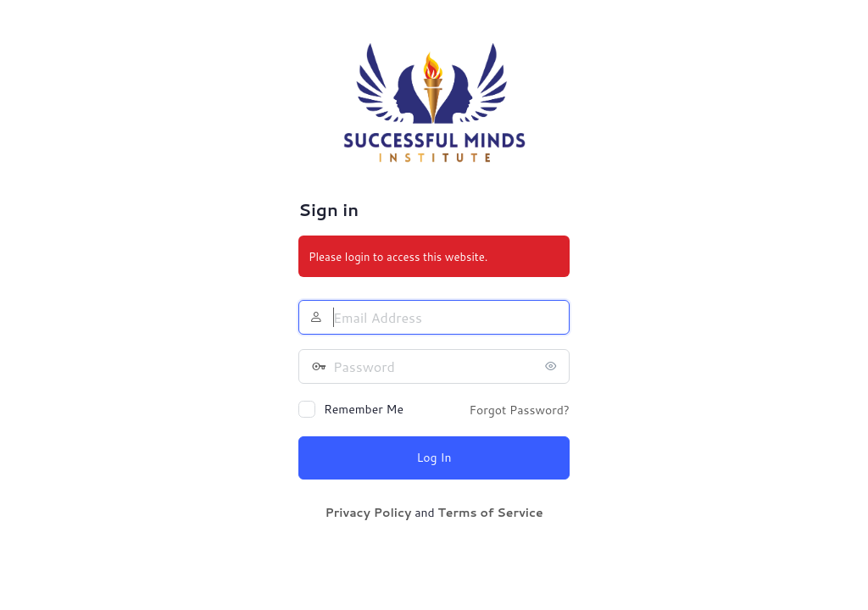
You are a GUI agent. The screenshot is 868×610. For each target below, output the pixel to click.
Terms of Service (490, 513)
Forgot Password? (519, 410)
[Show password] (553, 366)
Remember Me (364, 409)
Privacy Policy (368, 513)
